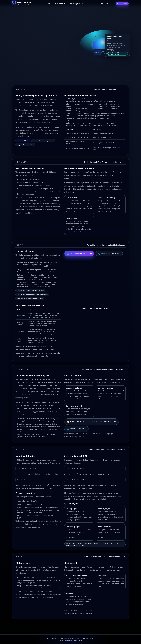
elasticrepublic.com (88, 638)
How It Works (60, 3)
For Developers (107, 3)
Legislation (92, 3)
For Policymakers (76, 3)
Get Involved (122, 3)
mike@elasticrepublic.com (73, 640)
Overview (46, 3)
